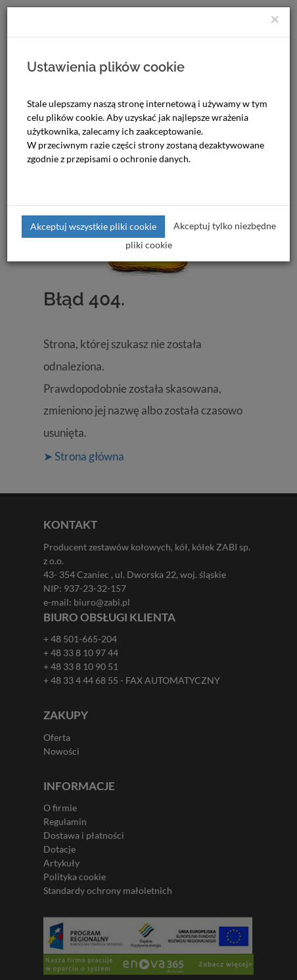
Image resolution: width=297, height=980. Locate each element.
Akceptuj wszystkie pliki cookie (93, 226)
